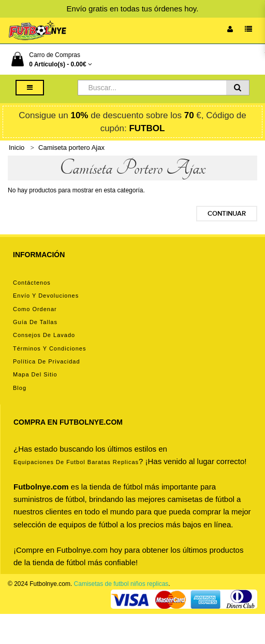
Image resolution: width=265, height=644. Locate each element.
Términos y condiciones (49, 348)
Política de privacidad (47, 361)
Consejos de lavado (44, 335)
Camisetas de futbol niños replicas (121, 584)
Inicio (17, 148)
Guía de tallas (35, 322)
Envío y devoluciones (46, 296)
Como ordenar (35, 309)
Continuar (227, 214)
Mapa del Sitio (35, 374)
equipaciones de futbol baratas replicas (76, 462)
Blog (20, 388)
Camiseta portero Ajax (71, 148)
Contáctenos (32, 283)
